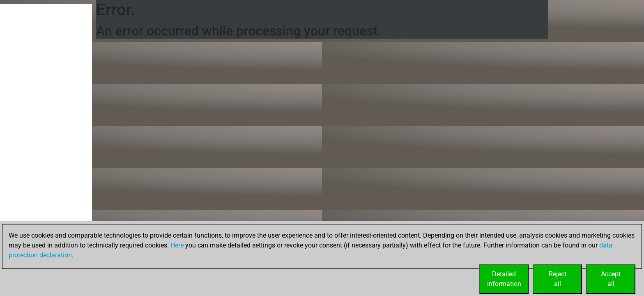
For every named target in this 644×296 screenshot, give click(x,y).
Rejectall (558, 279)
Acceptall (611, 279)
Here (177, 245)
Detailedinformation (504, 279)
